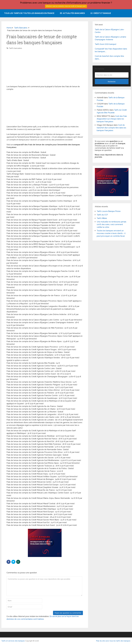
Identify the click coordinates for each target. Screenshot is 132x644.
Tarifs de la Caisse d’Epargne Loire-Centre (110, 31)
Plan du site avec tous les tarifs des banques (113, 641)
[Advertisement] (45, 69)
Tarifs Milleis (102, 218)
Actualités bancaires (72, 13)
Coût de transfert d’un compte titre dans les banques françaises (111, 128)
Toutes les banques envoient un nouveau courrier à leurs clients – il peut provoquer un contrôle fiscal (111, 233)
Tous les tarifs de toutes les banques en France (29, 13)
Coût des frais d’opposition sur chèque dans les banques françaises (112, 119)
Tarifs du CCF (102, 215)
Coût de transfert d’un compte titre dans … (109, 57)
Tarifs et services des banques (13, 641)
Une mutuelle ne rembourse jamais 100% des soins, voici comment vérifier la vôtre (111, 224)
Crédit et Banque (101, 13)
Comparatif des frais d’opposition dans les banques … (111, 50)
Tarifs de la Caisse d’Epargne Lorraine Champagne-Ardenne (110, 38)
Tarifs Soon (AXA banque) (106, 44)
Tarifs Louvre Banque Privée (109, 211)
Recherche (112, 82)
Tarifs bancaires (15, 48)
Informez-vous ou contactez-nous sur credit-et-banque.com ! (66, 6)
